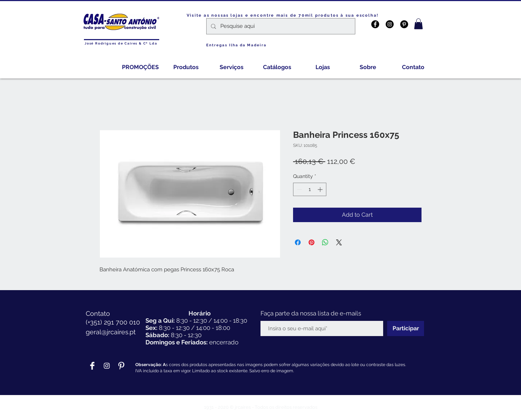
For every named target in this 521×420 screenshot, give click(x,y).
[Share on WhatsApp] (325, 242)
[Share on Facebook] (298, 242)
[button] (418, 24)
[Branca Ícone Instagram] (107, 366)
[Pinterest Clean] (121, 366)
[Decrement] (299, 189)
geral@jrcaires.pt (111, 332)
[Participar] (406, 328)
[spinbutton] (310, 189)
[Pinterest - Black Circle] (404, 24)
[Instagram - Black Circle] (390, 24)
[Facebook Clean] (92, 366)
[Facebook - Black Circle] (375, 24)
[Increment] (321, 189)
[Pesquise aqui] (280, 26)
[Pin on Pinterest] (312, 242)
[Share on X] (339, 242)
